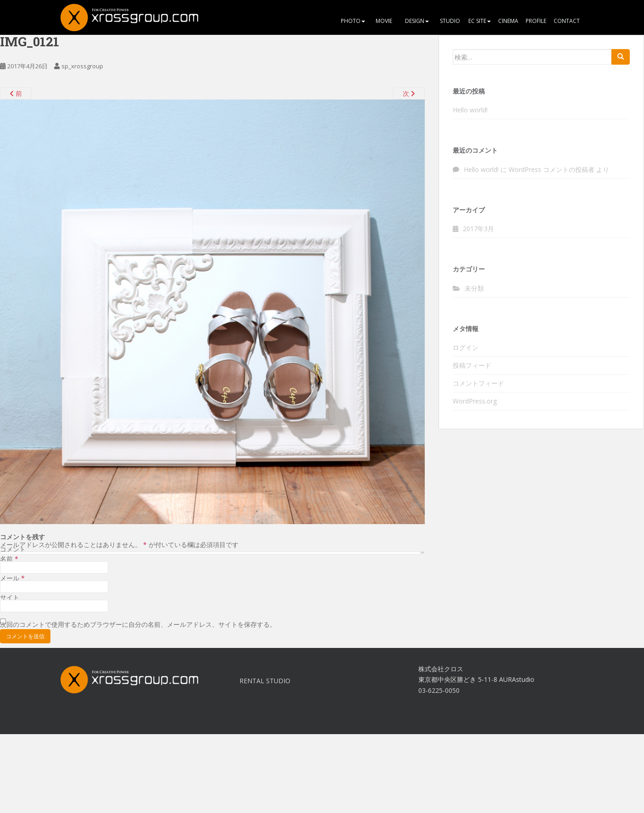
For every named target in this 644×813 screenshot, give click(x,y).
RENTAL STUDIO (265, 681)
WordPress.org (475, 401)
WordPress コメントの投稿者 (552, 169)
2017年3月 (478, 229)
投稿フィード (472, 365)
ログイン (466, 347)
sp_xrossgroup (82, 66)
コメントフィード (478, 383)
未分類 (474, 288)
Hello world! (470, 110)
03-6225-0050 (439, 690)
